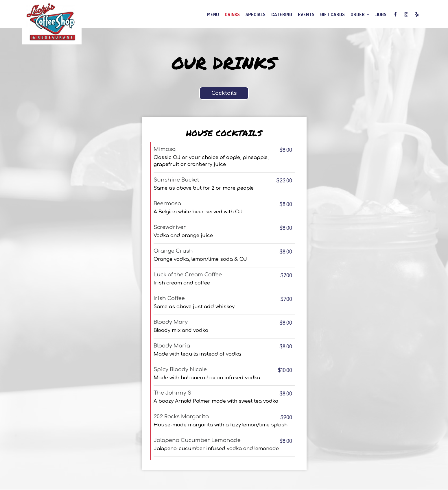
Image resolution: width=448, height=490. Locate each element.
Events (306, 14)
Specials (256, 14)
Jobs (381, 14)
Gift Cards (332, 14)
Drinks (232, 14)
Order (360, 14)
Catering (282, 14)
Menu (213, 14)
